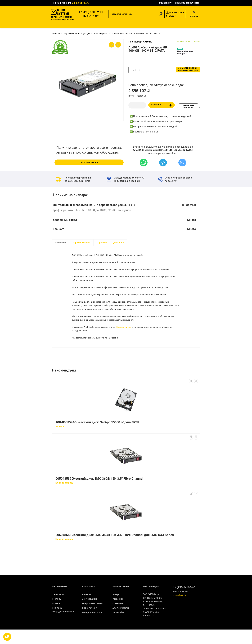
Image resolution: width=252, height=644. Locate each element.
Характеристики (81, 243)
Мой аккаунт (174, 13)
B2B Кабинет (165, 3)
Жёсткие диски (127, 337)
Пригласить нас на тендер (187, 3)
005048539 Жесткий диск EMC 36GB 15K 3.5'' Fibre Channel (99, 493)
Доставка (119, 243)
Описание (61, 243)
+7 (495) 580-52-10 (91, 12)
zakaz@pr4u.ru (81, 3)
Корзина (194, 15)
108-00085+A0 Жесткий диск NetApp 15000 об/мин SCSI (97, 437)
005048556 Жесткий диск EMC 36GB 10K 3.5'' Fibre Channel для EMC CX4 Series (115, 549)
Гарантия (102, 243)
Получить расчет (89, 163)
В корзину (162, 107)
